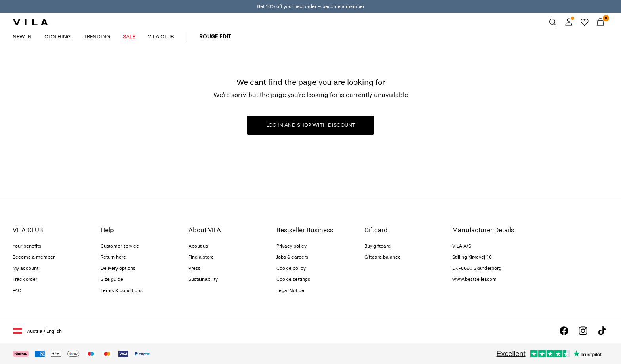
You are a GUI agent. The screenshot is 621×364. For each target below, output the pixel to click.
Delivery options (118, 268)
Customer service (120, 246)
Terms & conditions (122, 290)
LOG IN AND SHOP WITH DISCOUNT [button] (311, 125)
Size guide (112, 279)
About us (198, 246)
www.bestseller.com (474, 279)
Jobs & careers (292, 257)
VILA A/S (462, 246)
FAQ (17, 290)
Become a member (34, 257)
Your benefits (27, 246)
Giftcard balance (383, 257)
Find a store (201, 257)
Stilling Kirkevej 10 (472, 257)
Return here (113, 257)
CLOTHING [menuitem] (58, 37)
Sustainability (203, 279)
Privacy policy (291, 246)
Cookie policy (291, 268)
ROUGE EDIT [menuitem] (215, 37)
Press (194, 268)
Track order (25, 279)
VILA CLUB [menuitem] (161, 37)
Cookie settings (293, 279)
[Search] (553, 22)
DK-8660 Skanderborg (477, 268)
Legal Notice (290, 290)
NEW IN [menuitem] (22, 37)
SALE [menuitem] (129, 37)
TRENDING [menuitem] (97, 37)
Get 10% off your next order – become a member (311, 6)
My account (26, 268)
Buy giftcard (377, 246)
